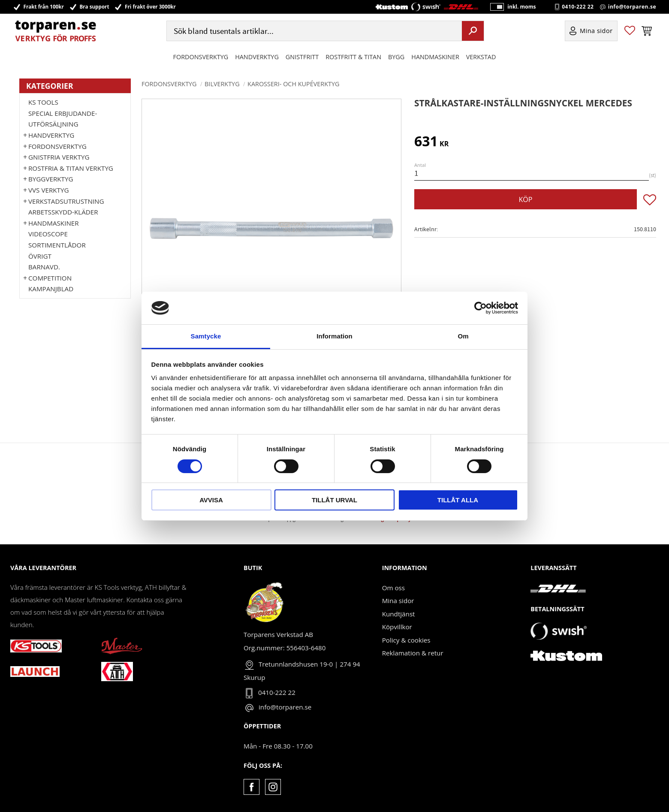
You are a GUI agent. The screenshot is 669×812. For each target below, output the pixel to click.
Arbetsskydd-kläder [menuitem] (63, 212)
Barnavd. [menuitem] (44, 267)
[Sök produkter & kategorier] (313, 32)
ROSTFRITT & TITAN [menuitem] (353, 57)
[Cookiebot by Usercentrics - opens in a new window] (481, 308)
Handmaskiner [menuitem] (435, 57)
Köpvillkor (397, 627)
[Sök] (473, 31)
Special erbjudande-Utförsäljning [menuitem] (63, 119)
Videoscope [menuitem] (48, 234)
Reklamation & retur (413, 653)
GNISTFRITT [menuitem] (302, 57)
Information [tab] (334, 336)
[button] (630, 32)
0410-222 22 (578, 7)
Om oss (393, 588)
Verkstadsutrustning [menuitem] (66, 201)
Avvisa (211, 500)
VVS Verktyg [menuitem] (48, 190)
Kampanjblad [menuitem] (51, 289)
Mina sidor (398, 601)
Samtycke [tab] (206, 336)
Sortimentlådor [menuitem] (57, 245)
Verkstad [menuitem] (481, 57)
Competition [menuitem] (50, 278)
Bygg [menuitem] (396, 57)
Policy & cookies (406, 640)
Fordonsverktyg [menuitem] (201, 57)
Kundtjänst (399, 614)
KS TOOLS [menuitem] (43, 102)
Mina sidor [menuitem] (596, 32)
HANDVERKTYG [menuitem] (257, 57)
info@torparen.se (632, 7)
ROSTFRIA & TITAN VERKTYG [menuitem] (71, 168)
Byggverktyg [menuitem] (51, 179)
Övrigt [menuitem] (40, 256)
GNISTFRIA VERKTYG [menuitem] (59, 157)
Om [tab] (463, 336)
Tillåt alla (458, 500)
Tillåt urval (334, 500)
